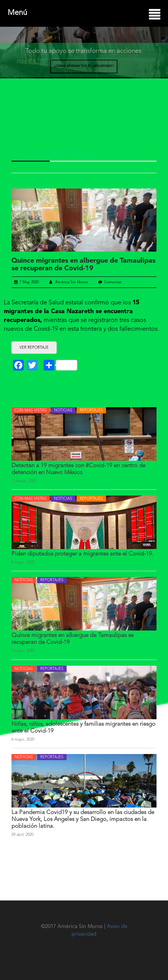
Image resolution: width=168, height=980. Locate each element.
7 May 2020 (26, 282)
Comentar (113, 282)
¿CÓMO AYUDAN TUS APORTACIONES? (84, 66)
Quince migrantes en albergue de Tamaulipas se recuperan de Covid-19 (83, 265)
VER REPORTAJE (34, 348)
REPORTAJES (91, 410)
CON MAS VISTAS (31, 410)
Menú (84, 14)
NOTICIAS (63, 410)
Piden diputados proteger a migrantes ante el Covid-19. (82, 554)
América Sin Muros (69, 282)
